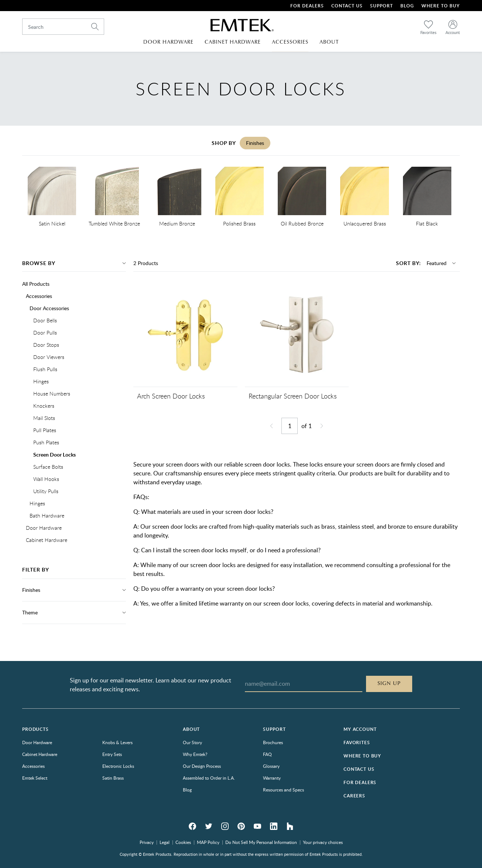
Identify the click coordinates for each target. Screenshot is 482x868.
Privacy (147, 842)
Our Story (192, 742)
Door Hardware (44, 528)
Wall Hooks (46, 479)
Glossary (271, 766)
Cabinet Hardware (47, 540)
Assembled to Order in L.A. (209, 778)
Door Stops (46, 345)
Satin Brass (113, 778)
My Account (360, 729)
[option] (52, 198)
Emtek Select (35, 778)
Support (382, 6)
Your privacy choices (323, 842)
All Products (36, 284)
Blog (407, 6)
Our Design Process (202, 766)
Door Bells (45, 320)
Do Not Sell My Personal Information (261, 842)
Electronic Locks (118, 766)
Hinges (41, 381)
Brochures (273, 742)
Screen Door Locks (54, 455)
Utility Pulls (46, 491)
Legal (165, 842)
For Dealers (307, 6)
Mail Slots (44, 418)
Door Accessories (49, 308)
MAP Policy (208, 842)
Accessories (39, 296)
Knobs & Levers (117, 742)
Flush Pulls (45, 369)
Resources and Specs (283, 790)
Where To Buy (441, 6)
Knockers (44, 406)
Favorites (357, 742)
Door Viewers (49, 357)
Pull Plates (45, 430)
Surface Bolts (48, 467)
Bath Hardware (47, 516)
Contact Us (347, 6)
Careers (354, 796)
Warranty (272, 778)
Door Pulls (45, 333)
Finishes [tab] (255, 143)
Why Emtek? (195, 754)
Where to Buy (362, 756)
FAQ (267, 754)
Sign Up (389, 684)
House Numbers (52, 394)
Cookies (183, 842)
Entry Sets (112, 754)
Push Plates (46, 442)
